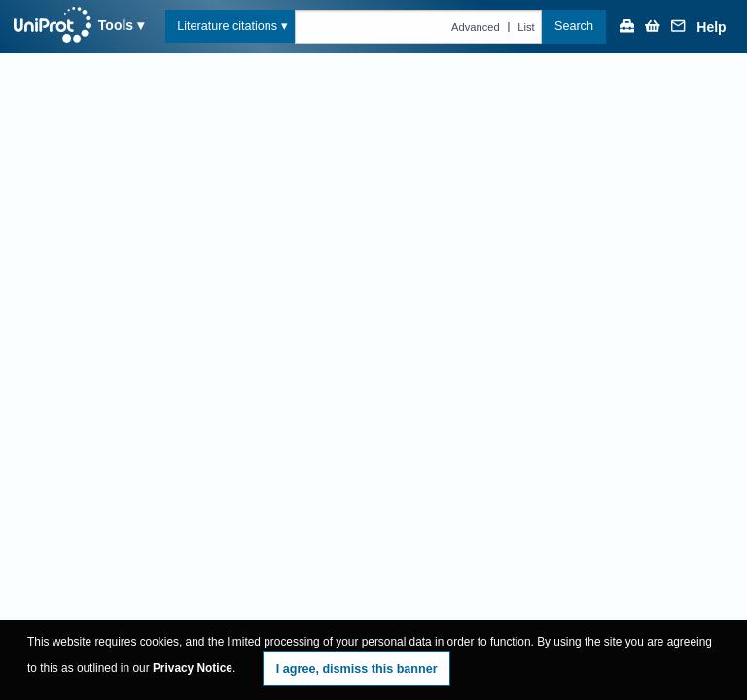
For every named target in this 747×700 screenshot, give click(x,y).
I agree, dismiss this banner (357, 669)
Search (574, 26)
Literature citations (227, 26)
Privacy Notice (193, 668)
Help (711, 28)
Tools (116, 25)
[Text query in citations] (419, 26)
